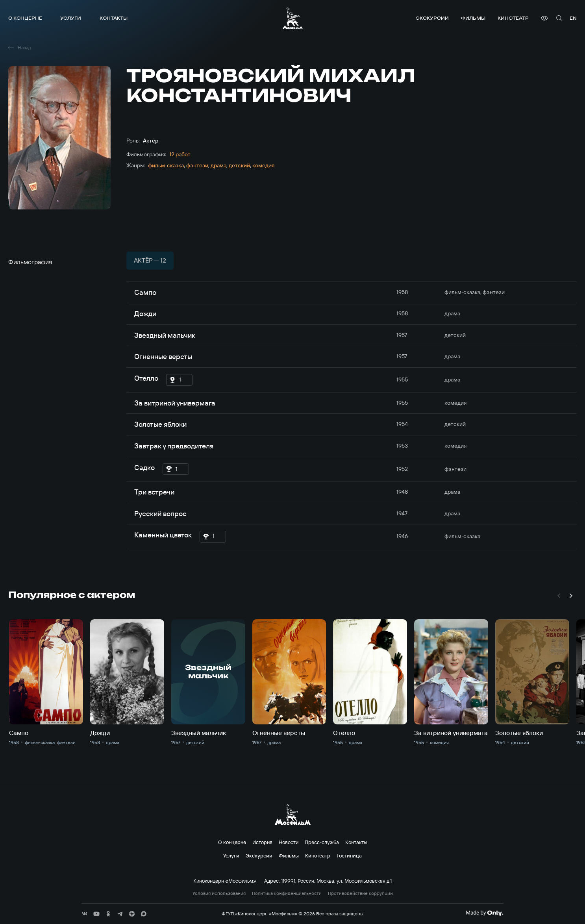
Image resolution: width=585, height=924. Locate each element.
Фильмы (473, 18)
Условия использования (219, 893)
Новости (289, 842)
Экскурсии (432, 18)
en (573, 18)
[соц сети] (85, 914)
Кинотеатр (513, 18)
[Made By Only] (484, 913)
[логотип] (293, 18)
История (262, 842)
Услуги (71, 18)
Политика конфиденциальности (287, 893)
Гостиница (349, 855)
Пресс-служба (322, 842)
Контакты (114, 18)
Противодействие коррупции (360, 893)
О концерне (25, 18)
